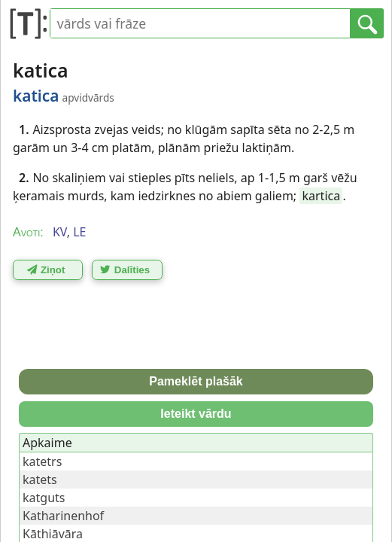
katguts (44, 498)
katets (40, 480)
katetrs (42, 461)
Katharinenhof (63, 516)
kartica (321, 196)
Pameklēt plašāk (196, 381)
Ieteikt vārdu (196, 414)
